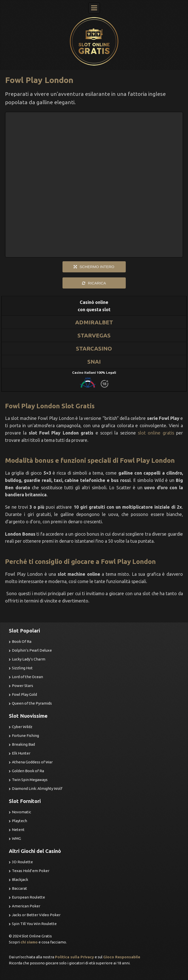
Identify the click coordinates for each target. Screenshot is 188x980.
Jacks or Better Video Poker (36, 915)
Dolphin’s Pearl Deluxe (32, 650)
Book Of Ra (22, 641)
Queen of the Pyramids (32, 703)
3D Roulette (22, 862)
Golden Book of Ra (28, 771)
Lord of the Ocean (27, 677)
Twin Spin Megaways (30, 780)
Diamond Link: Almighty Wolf (37, 788)
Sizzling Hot (22, 668)
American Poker (26, 906)
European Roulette (28, 897)
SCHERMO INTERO (97, 267)
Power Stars (23, 686)
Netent (18, 830)
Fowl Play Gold (24, 694)
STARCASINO (94, 348)
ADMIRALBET (94, 322)
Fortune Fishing (25, 736)
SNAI (94, 362)
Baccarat (19, 888)
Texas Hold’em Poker (31, 871)
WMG (16, 838)
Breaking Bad (23, 744)
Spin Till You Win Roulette (34, 924)
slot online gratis (156, 433)
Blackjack (20, 880)
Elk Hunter (21, 753)
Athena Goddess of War (32, 762)
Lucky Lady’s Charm (29, 659)
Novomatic (22, 812)
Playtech (19, 821)
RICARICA (97, 283)
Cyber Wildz (22, 727)
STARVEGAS (94, 335)
